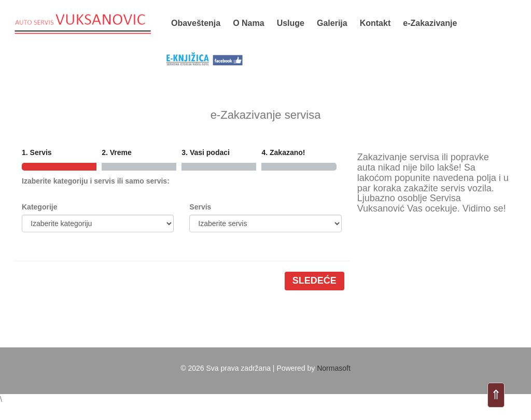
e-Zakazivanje (430, 23)
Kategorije (39, 207)
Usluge (291, 23)
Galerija (332, 23)
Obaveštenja (196, 23)
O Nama (248, 23)
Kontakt (375, 23)
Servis (200, 207)
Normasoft (334, 368)
